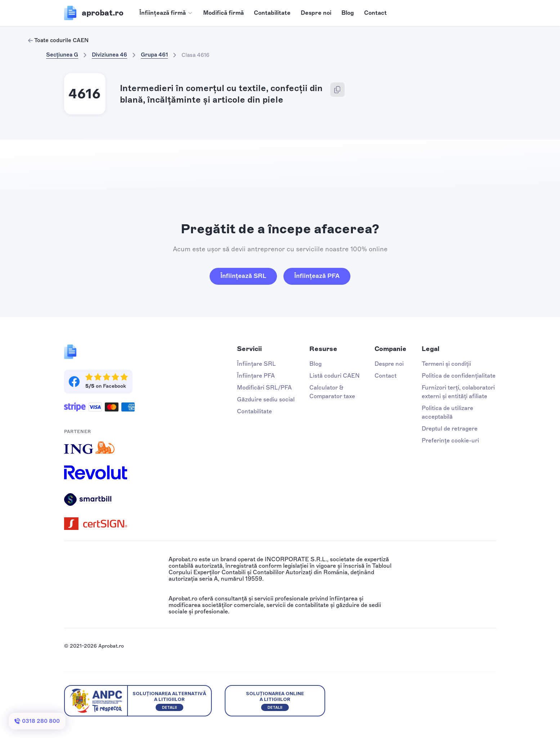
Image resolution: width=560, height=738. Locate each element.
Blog (348, 13)
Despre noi (316, 13)
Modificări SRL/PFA (264, 388)
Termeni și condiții (446, 364)
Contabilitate (272, 13)
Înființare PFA (256, 376)
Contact (375, 13)
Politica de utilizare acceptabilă (447, 412)
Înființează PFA (317, 276)
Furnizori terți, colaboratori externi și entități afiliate (458, 392)
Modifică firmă (223, 13)
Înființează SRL (243, 276)
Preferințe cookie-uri (450, 440)
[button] (166, 13)
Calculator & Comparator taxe (332, 392)
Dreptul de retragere (450, 429)
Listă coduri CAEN (335, 376)
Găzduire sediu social (266, 399)
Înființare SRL (256, 364)
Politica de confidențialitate (459, 376)
